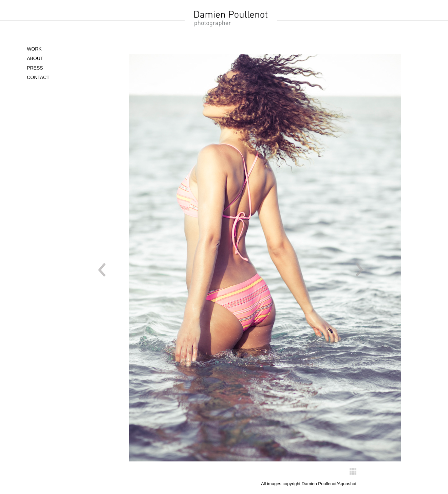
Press (35, 68)
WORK (34, 49)
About (35, 58)
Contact (38, 77)
